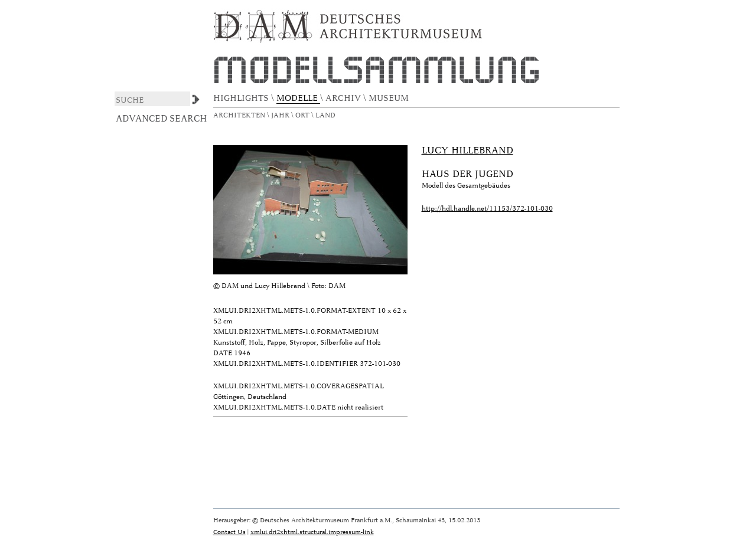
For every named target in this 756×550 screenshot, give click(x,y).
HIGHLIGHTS (242, 98)
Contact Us (229, 532)
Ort (303, 115)
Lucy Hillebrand (467, 150)
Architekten (240, 115)
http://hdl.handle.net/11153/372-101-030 (487, 209)
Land (326, 115)
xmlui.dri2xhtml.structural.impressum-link (312, 532)
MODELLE (298, 98)
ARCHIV (344, 98)
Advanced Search (162, 119)
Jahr (281, 115)
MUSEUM (390, 98)
